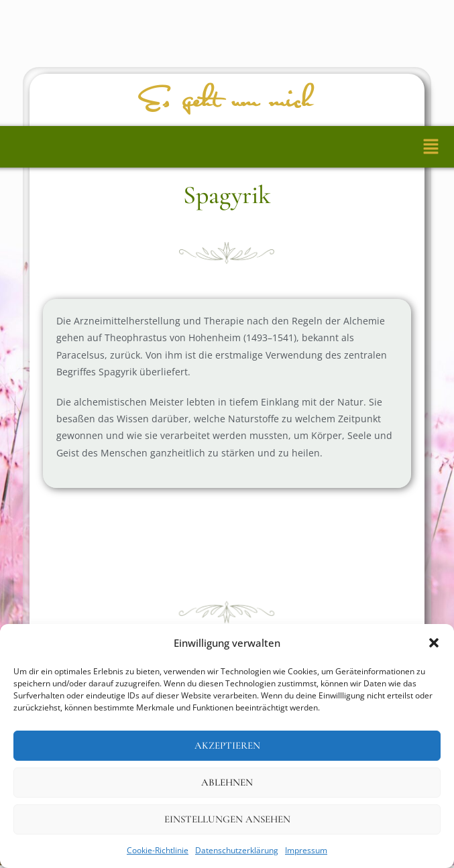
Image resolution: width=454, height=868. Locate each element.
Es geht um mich (227, 101)
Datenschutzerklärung (237, 850)
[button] (434, 643)
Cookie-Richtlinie (158, 850)
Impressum (306, 850)
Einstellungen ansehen (227, 819)
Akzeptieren (227, 745)
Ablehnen (227, 782)
